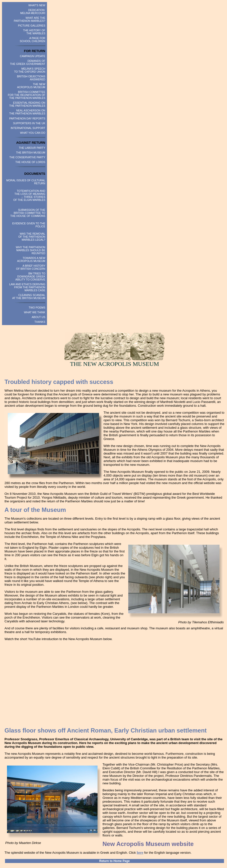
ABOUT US (38, 317)
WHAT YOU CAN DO (33, 133)
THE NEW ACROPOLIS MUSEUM (31, 86)
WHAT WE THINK (35, 312)
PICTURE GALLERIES (32, 26)
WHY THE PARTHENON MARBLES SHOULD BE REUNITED (30, 250)
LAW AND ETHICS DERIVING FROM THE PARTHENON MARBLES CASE (27, 287)
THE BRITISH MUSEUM (31, 153)
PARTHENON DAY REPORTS (27, 118)
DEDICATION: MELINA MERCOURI (33, 12)
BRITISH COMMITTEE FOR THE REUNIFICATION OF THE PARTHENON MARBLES (27, 95)
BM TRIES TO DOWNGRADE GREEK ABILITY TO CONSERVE (30, 276)
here (140, 853)
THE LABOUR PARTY (32, 148)
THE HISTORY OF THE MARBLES (34, 32)
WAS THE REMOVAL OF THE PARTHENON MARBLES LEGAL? (32, 237)
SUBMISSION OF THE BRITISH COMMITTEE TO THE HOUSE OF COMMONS (28, 213)
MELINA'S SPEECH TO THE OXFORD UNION (30, 70)
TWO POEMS (37, 308)
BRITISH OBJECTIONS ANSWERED (31, 78)
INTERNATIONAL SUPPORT (28, 128)
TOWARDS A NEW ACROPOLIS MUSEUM (31, 259)
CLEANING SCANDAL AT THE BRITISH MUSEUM (29, 297)
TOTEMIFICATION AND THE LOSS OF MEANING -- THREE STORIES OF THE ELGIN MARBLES (29, 195)
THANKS (40, 322)
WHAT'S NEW (37, 5)
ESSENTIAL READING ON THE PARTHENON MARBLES (27, 104)
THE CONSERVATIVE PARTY (27, 157)
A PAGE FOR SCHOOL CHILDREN (32, 40)
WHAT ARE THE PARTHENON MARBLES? (29, 19)
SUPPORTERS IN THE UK (29, 123)
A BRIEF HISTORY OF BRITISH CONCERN (31, 267)
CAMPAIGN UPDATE (33, 56)
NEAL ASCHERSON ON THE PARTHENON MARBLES (27, 112)
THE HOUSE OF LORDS (30, 162)
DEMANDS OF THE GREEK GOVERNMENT (28, 62)
